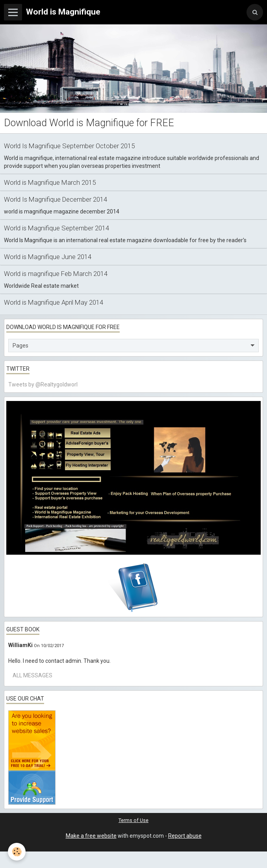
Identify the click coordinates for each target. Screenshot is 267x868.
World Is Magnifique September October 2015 (69, 146)
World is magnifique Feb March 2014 (56, 274)
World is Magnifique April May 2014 (54, 302)
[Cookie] (17, 852)
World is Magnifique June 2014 (48, 257)
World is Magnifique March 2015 (50, 182)
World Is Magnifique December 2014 (56, 199)
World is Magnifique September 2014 (57, 228)
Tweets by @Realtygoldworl (43, 384)
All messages (32, 675)
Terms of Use (133, 820)
